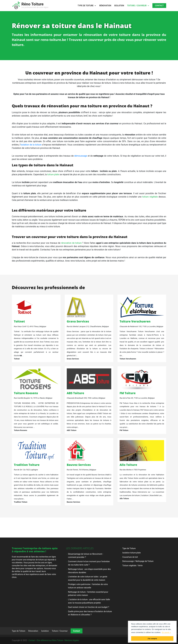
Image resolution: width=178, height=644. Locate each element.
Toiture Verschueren (135, 321)
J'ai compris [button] (152, 639)
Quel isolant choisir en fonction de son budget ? (89, 607)
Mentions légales (72, 640)
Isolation (119, 6)
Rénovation (105, 6)
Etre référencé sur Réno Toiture (50, 640)
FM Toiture (128, 393)
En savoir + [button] (166, 632)
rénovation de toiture (71, 243)
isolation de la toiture (31, 145)
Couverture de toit (130, 557)
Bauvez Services (79, 465)
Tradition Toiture (27, 465)
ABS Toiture (75, 393)
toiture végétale (150, 197)
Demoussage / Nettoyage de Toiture (138, 561)
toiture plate (53, 174)
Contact (159, 6)
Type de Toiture (86, 6)
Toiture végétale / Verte (132, 566)
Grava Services (78, 321)
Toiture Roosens (26, 393)
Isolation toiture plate (132, 553)
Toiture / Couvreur (137, 6)
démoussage (81, 156)
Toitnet (19, 321)
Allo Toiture (128, 465)
